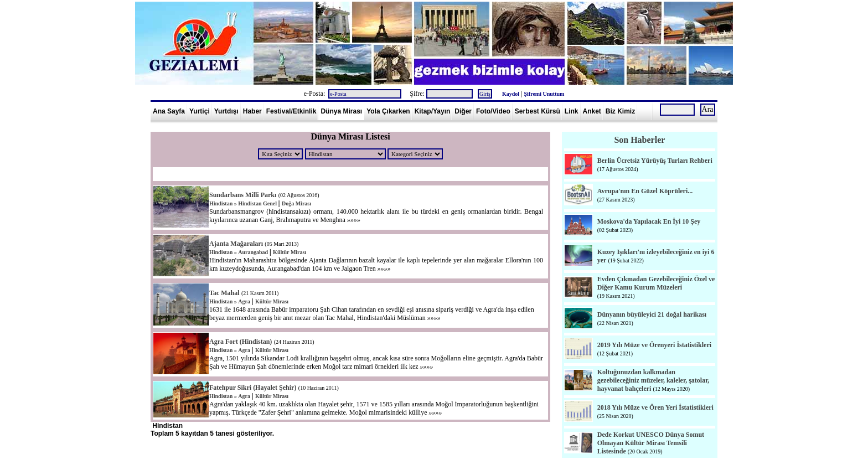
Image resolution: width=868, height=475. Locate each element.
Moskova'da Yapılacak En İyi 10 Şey (649, 221)
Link (572, 111)
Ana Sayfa (169, 111)
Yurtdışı (226, 111)
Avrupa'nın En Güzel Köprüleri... (645, 191)
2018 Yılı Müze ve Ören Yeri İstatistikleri (655, 407)
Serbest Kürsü (538, 111)
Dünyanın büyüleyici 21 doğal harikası (652, 314)
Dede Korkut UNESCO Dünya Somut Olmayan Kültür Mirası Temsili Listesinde (651, 443)
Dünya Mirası (341, 111)
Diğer (463, 111)
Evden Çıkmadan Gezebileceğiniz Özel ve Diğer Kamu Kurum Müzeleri (656, 283)
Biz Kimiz (620, 111)
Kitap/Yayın (433, 111)
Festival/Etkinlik (291, 111)
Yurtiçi (200, 111)
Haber (252, 111)
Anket (592, 111)
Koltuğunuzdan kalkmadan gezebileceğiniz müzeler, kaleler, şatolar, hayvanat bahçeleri (653, 380)
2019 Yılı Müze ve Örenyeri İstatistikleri (654, 345)
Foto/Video (493, 111)
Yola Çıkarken (388, 111)
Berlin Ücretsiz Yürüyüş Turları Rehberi (655, 161)
